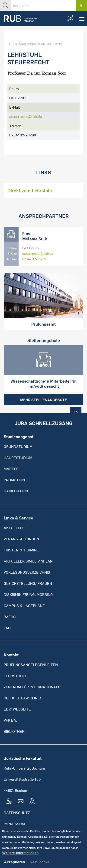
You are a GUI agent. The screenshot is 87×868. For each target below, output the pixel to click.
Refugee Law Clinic (22, 698)
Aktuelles (14, 528)
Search (81, 6)
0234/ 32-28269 (34, 259)
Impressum (14, 824)
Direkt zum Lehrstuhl (30, 190)
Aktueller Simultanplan (28, 561)
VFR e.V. (10, 720)
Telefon (12, 259)
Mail (20, 802)
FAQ (7, 628)
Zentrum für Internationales (33, 687)
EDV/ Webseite (17, 709)
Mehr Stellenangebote (44, 400)
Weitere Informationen (20, 857)
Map (32, 802)
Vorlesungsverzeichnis (27, 572)
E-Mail (12, 254)
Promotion (14, 480)
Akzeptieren (14, 866)
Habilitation (16, 491)
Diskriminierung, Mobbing (28, 594)
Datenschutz (17, 813)
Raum (13, 248)
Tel (9, 802)
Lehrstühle (15, 676)
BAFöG (10, 617)
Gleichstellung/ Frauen (28, 583)
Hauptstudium (18, 458)
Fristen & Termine (21, 550)
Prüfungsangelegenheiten (31, 665)
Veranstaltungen (21, 539)
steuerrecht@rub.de (26, 116)
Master (11, 469)
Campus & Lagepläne (24, 606)
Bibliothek (14, 731)
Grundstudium (18, 447)
